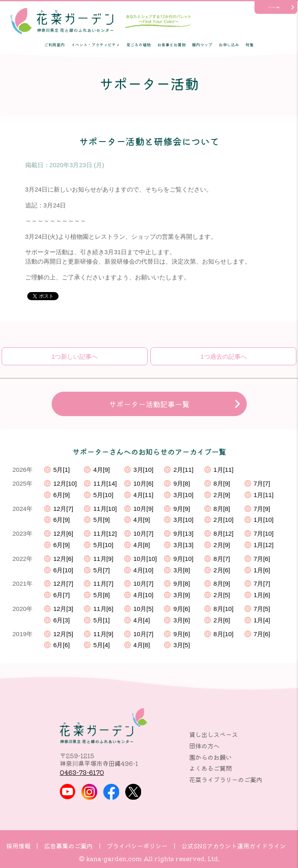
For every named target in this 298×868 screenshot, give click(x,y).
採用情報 (18, 846)
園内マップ (202, 45)
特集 (250, 45)
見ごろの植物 (139, 45)
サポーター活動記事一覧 (149, 404)
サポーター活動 (274, 7)
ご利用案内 (54, 45)
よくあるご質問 (210, 768)
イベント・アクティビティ (96, 45)
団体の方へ (204, 746)
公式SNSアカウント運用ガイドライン (234, 846)
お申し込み (229, 45)
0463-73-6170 (82, 772)
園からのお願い (210, 757)
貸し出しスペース (213, 734)
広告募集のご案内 (68, 846)
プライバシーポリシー (137, 846)
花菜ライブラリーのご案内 (226, 779)
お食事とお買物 (172, 45)
